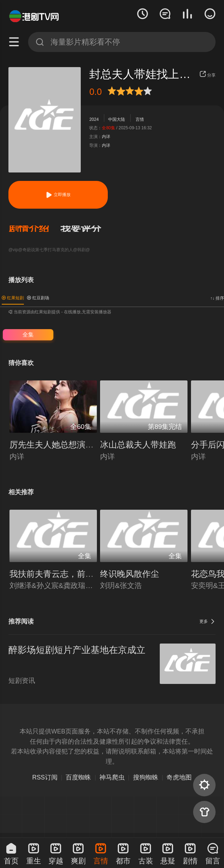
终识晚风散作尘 (130, 574)
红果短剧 (13, 298)
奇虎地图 (179, 777)
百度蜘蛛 (78, 777)
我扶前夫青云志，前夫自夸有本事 (73, 574)
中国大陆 (117, 119)
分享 (207, 75)
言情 (140, 119)
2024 (94, 119)
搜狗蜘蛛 (146, 777)
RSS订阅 (45, 777)
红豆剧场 (38, 298)
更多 (207, 621)
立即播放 (58, 195)
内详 (106, 137)
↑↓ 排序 (217, 298)
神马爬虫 (112, 777)
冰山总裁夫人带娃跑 (138, 445)
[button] (34, 229)
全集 (28, 335)
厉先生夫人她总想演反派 (56, 445)
